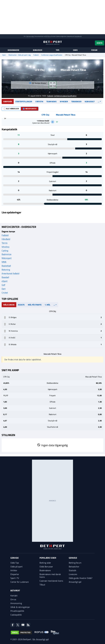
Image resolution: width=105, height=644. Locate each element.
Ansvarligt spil (75, 582)
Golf (3, 285)
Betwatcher (74, 567)
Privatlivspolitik (17, 611)
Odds (75, 50)
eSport (5, 281)
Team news (51, 101)
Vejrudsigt (90, 101)
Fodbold (36, 55)
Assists (21, 305)
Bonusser (38, 50)
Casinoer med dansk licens (51, 581)
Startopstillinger (24, 101)
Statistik (39, 101)
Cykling (5, 251)
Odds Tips (15, 563)
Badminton (7, 254)
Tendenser (76, 101)
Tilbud (42, 585)
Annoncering (16, 603)
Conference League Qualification (52, 55)
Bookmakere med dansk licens (50, 576)
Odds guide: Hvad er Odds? (81, 578)
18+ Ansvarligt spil (40, 639)
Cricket (5, 293)
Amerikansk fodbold (10, 273)
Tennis (5, 243)
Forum (94, 50)
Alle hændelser (11, 109)
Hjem (4, 55)
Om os (13, 599)
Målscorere (9, 305)
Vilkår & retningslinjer (20, 607)
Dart (4, 289)
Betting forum (75, 563)
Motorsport (7, 258)
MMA (4, 262)
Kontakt (14, 596)
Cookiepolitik (16, 615)
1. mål (47, 305)
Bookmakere (13, 50)
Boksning (6, 270)
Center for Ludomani (20, 582)
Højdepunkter (30, 109)
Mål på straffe (35, 305)
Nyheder (64, 101)
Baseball (5, 277)
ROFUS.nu (48, 36)
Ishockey (5, 247)
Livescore (73, 574)
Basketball (6, 266)
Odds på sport (16, 567)
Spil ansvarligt (30, 36)
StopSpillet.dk (78, 36)
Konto (100, 43)
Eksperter (15, 574)
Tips (58, 50)
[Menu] (3, 43)
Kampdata (8, 101)
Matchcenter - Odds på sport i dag (20, 55)
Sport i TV (15, 578)
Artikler (14, 570)
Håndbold (6, 239)
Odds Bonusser (46, 567)
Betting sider (45, 563)
